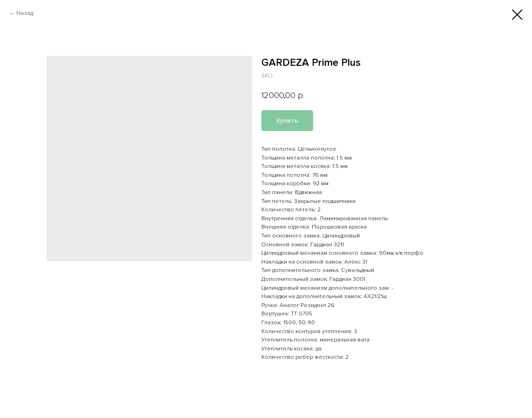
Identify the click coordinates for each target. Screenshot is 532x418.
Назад (25, 13)
